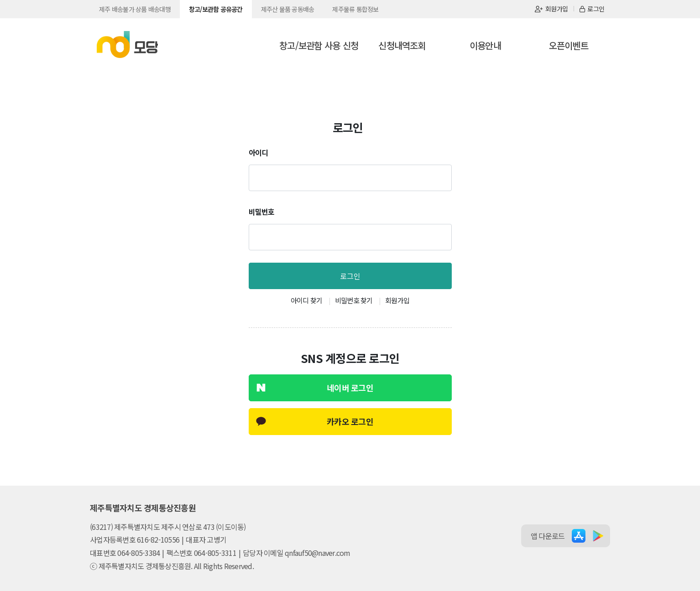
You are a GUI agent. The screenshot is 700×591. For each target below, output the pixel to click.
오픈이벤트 (569, 45)
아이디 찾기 (307, 300)
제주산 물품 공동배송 (288, 9)
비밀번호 (262, 212)
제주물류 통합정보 (355, 9)
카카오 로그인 (350, 421)
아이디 (259, 152)
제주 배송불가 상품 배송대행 (135, 9)
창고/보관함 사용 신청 (319, 45)
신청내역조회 (402, 45)
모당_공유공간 (127, 45)
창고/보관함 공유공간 (216, 9)
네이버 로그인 (350, 388)
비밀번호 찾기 (354, 300)
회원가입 (551, 9)
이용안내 (485, 45)
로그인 (592, 9)
